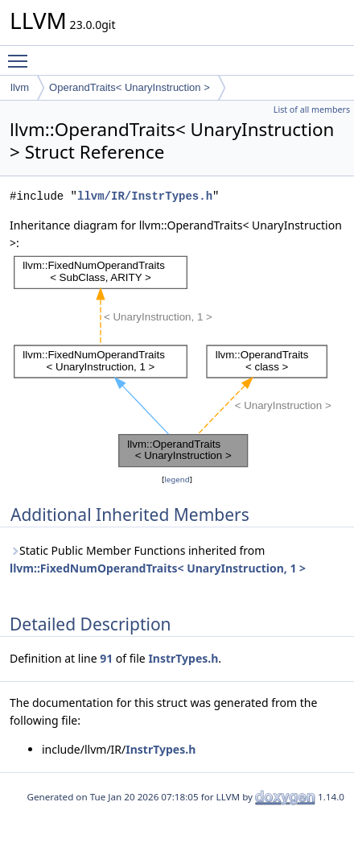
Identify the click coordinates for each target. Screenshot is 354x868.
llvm (20, 87)
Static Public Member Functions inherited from (158, 559)
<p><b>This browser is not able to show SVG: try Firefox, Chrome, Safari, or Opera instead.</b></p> (182, 362)
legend (177, 479)
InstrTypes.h (183, 658)
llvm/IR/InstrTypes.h (145, 196)
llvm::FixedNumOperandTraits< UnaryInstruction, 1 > (158, 568)
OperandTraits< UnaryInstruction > (130, 87)
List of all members (312, 110)
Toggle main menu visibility (22, 54)
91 (106, 658)
